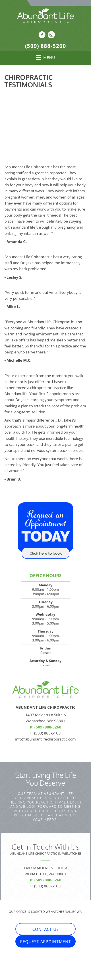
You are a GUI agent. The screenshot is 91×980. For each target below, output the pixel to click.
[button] (45, 929)
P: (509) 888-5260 (46, 727)
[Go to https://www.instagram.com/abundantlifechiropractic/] (51, 35)
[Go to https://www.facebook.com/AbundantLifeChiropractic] (42, 35)
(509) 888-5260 (45, 46)
